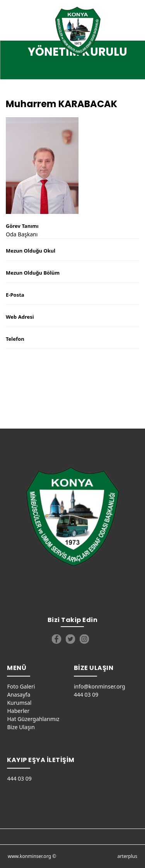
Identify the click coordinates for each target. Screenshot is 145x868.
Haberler (18, 711)
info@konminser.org (100, 686)
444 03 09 (86, 695)
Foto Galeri (21, 686)
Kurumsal (19, 703)
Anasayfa (19, 695)
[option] (72, 166)
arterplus (127, 856)
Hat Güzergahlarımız (33, 719)
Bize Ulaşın (21, 727)
